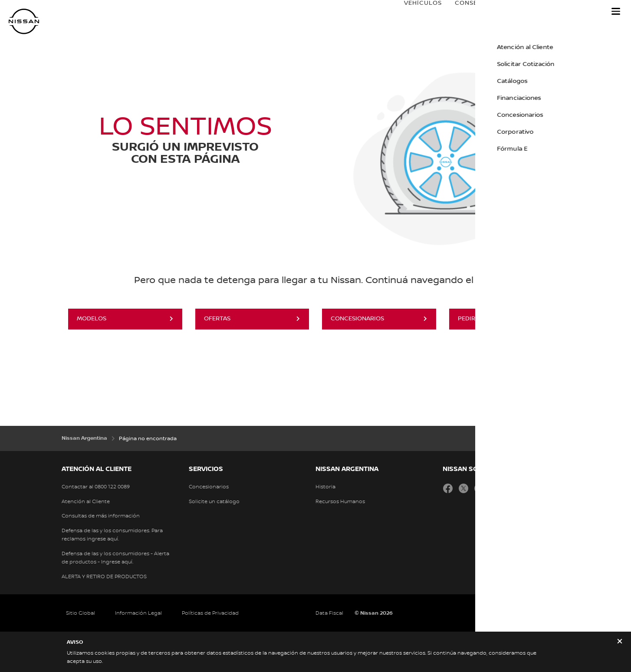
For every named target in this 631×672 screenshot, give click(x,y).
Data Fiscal (329, 613)
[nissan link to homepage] (24, 21)
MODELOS (92, 319)
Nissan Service (566, 12)
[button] (616, 11)
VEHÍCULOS (414, 12)
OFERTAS (217, 319)
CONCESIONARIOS (357, 319)
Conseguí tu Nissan (482, 12)
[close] (620, 642)
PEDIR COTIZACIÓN (486, 319)
